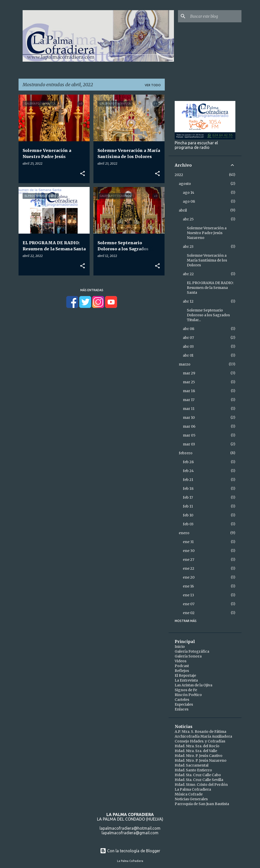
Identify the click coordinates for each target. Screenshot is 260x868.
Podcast (182, 666)
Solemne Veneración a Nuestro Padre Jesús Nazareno (207, 233)
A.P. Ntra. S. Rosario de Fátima (200, 732)
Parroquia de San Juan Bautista (202, 804)
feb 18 (188, 489)
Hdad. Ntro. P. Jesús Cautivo (199, 756)
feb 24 (188, 471)
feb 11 (188, 506)
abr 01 (188, 355)
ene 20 (189, 577)
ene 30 (189, 551)
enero (184, 533)
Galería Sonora (188, 656)
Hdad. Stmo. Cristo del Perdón (201, 785)
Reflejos (182, 671)
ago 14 (189, 193)
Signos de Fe (186, 690)
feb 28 (188, 462)
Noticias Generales (191, 799)
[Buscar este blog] (215, 16)
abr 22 (188, 274)
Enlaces (182, 709)
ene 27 (189, 560)
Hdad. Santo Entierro (193, 770)
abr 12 (188, 301)
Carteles (182, 700)
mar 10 (189, 418)
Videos (181, 661)
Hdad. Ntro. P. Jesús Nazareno (201, 760)
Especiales (184, 704)
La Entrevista (186, 680)
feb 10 (188, 515)
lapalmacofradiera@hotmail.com (130, 828)
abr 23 (188, 247)
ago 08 (189, 201)
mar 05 (189, 435)
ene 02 (189, 613)
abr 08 (189, 329)
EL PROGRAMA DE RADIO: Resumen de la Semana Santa (210, 288)
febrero (186, 453)
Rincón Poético (188, 695)
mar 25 (189, 382)
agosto (185, 184)
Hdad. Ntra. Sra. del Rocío (197, 746)
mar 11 (189, 409)
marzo (185, 364)
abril (183, 210)
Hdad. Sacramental (192, 765)
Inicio (180, 647)
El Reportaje (185, 675)
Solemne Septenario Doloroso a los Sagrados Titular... (208, 315)
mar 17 (189, 400)
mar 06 (189, 426)
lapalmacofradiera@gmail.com (130, 833)
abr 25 (188, 219)
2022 (179, 175)
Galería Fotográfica (192, 651)
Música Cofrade (189, 794)
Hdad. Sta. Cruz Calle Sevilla (199, 780)
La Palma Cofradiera (193, 789)
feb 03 (188, 524)
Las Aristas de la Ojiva (193, 685)
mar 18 (189, 391)
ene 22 (189, 568)
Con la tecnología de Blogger (130, 851)
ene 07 (189, 604)
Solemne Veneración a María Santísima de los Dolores (207, 260)
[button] (83, 174)
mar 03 (189, 444)
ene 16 (188, 586)
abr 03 (188, 346)
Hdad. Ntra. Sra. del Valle (196, 751)
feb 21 (188, 480)
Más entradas (92, 290)
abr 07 (188, 338)
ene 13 (188, 595)
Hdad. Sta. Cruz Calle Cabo (198, 775)
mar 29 (189, 373)
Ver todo (153, 85)
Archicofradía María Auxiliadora (203, 736)
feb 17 (188, 497)
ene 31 (188, 542)
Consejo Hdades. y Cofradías (200, 741)
